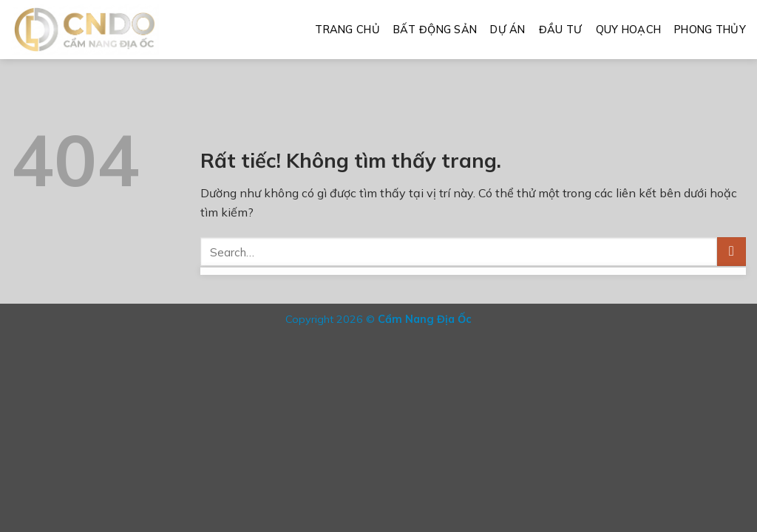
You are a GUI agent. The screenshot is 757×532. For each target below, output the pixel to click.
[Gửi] (731, 252)
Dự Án (508, 30)
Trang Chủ (347, 30)
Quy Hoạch (629, 30)
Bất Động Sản (435, 30)
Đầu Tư (561, 30)
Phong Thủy (710, 30)
